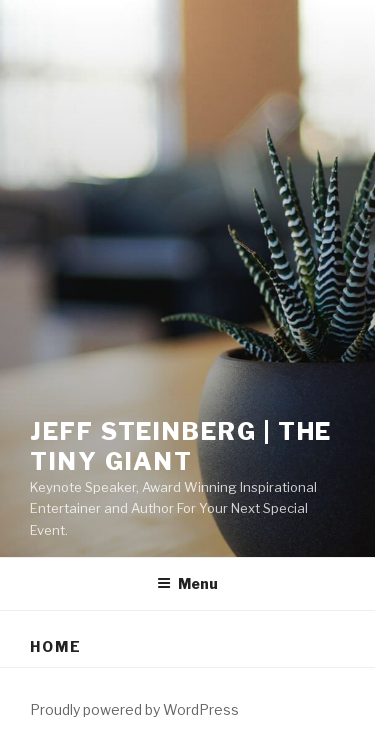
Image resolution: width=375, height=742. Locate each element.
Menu (187, 583)
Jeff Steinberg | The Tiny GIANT (181, 446)
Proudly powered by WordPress (134, 709)
